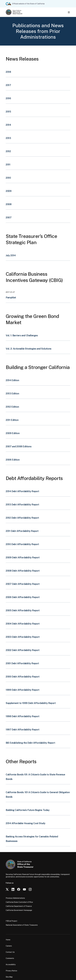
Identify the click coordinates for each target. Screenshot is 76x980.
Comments (10, 958)
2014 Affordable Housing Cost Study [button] (25, 823)
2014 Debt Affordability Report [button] (22, 491)
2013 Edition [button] (12, 394)
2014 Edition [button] (12, 380)
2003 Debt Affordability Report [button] (23, 637)
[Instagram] (30, 889)
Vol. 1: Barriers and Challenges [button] (22, 335)
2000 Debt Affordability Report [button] (23, 677)
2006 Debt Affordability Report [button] (23, 597)
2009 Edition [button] (13, 433)
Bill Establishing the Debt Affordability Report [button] (30, 743)
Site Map (9, 977)
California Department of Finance (19, 906)
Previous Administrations (15, 898)
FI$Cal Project (11, 921)
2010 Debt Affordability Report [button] (22, 544)
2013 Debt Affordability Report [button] (22, 505)
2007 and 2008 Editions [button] (19, 446)
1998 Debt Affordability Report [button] (23, 716)
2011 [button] (8, 165)
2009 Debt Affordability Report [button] (23, 557)
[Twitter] (7, 889)
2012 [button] (8, 151)
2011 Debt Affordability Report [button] (22, 531)
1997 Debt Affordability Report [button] (23, 730)
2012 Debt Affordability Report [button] (22, 518)
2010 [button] (8, 178)
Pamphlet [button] (11, 298)
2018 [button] (8, 72)
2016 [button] (8, 98)
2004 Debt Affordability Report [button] (23, 624)
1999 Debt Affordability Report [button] (23, 690)
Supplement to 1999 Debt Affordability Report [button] (31, 703)
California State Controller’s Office (19, 902)
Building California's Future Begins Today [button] (28, 810)
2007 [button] (9, 218)
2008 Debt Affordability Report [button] (23, 571)
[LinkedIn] (13, 889)
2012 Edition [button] (12, 407)
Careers (9, 946)
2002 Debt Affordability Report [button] (23, 650)
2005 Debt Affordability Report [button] (23, 610)
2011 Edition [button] (12, 420)
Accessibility (11, 964)
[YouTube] (24, 889)
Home (8, 940)
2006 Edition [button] (13, 460)
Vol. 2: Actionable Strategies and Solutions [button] (29, 349)
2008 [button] (9, 204)
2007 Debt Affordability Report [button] (23, 584)
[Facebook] (19, 889)
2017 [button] (8, 85)
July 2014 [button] (11, 255)
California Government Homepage (19, 910)
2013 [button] (8, 138)
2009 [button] (9, 191)
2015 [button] (8, 112)
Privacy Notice (11, 971)
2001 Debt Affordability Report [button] (22, 663)
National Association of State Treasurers (22, 925)
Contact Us (10, 952)
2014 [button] (8, 125)
